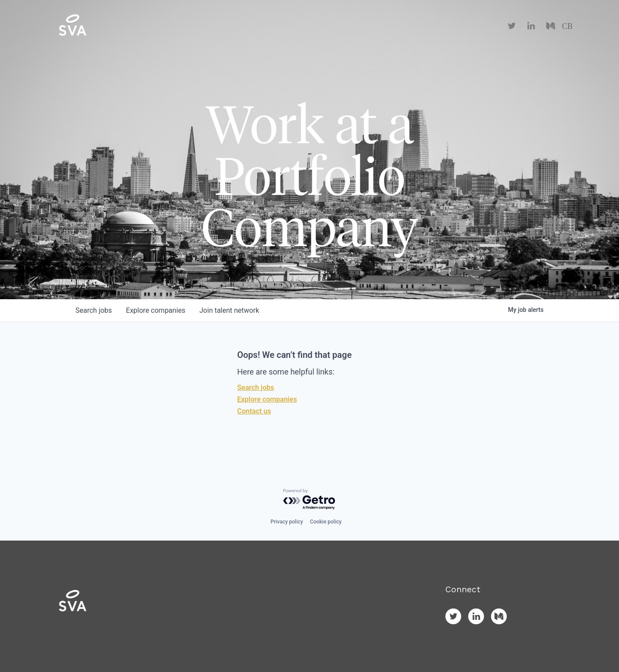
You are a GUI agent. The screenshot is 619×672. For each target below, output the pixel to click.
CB (567, 26)
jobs (94, 310)
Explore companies (267, 399)
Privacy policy (287, 522)
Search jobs (256, 387)
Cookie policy (326, 522)
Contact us (254, 411)
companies (155, 310)
